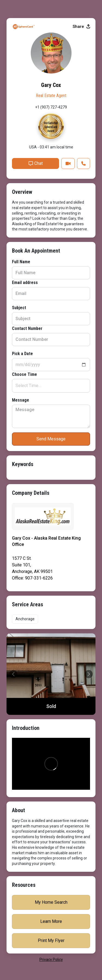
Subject (19, 308)
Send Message (51, 439)
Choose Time (24, 374)
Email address (25, 283)
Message (21, 400)
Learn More (51, 921)
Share (81, 27)
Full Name (21, 262)
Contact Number (27, 328)
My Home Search (51, 902)
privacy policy (51, 959)
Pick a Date (22, 354)
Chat (36, 163)
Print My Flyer (51, 940)
